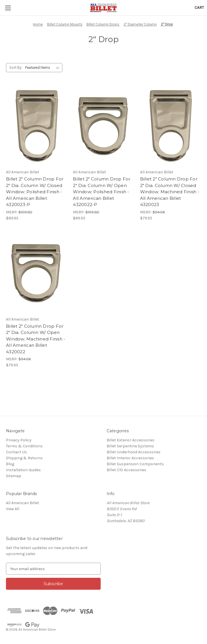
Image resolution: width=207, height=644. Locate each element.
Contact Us (16, 452)
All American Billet (23, 503)
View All (13, 509)
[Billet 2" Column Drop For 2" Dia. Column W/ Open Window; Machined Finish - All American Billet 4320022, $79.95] (36, 273)
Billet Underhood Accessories (134, 452)
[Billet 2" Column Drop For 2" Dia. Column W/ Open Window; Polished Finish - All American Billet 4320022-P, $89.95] (103, 126)
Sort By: (16, 67)
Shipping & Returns (24, 458)
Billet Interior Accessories (130, 458)
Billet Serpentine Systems (130, 446)
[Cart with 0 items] (199, 8)
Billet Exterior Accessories (131, 440)
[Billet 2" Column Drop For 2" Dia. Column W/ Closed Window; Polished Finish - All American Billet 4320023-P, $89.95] (36, 126)
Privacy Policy (19, 440)
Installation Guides (23, 470)
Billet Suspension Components (135, 464)
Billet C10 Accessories (126, 470)
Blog (10, 464)
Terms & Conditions (24, 446)
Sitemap (14, 476)
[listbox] (43, 68)
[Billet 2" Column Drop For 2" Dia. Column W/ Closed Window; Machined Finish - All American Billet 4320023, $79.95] (171, 126)
